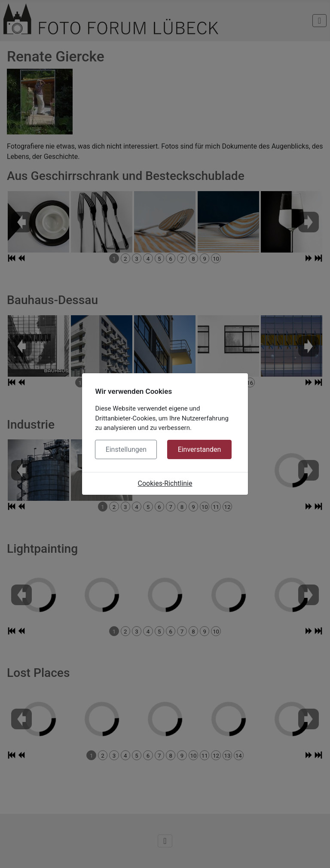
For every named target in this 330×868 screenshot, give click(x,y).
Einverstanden (200, 449)
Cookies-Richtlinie (165, 483)
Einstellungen (126, 449)
